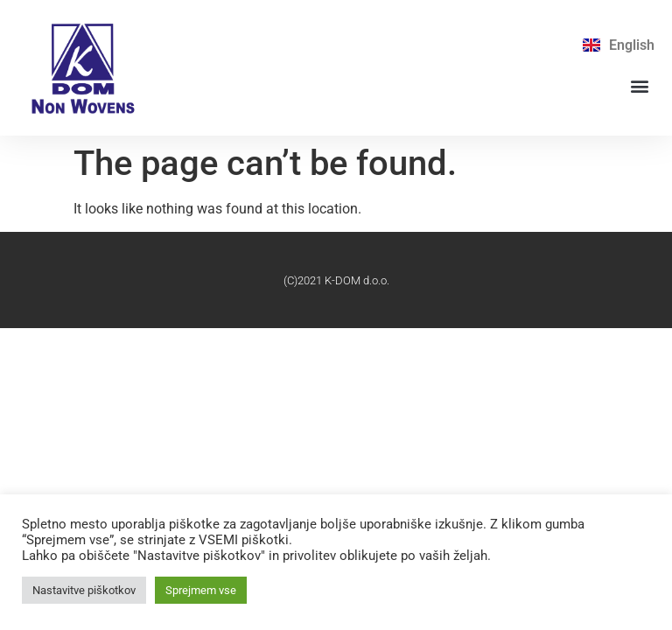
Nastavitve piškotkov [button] (84, 590)
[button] (640, 85)
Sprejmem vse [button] (201, 590)
